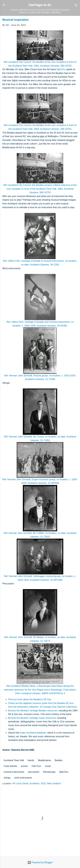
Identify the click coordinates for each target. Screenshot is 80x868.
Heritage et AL (40, 5)
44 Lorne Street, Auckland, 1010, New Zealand (37, 783)
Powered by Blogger (40, 862)
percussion (34, 772)
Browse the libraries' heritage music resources (32, 718)
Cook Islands (10, 766)
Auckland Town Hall (14, 760)
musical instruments (14, 772)
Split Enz (61, 69)
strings (7, 778)
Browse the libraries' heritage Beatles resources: (33, 711)
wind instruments (23, 778)
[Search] (76, 6)
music (48, 766)
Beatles (59, 760)
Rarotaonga (49, 772)
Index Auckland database (33, 733)
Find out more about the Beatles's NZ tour (30, 699)
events (24, 766)
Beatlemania (44, 760)
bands (31, 760)
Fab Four (36, 766)
